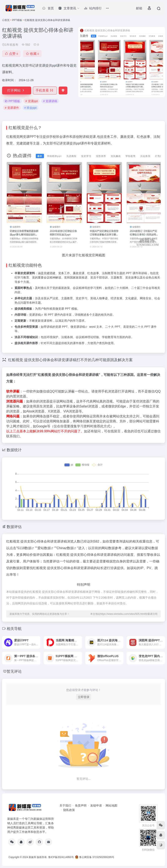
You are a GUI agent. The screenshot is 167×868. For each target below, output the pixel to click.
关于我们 (65, 806)
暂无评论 (14, 671)
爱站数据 (44, 548)
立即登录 (84, 697)
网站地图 (111, 806)
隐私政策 (69, 810)
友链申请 (96, 806)
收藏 (32, 54)
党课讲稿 (35, 315)
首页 (7, 20)
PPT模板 (17, 20)
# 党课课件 (12, 108)
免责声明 (81, 806)
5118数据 (25, 548)
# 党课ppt (32, 101)
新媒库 (32, 857)
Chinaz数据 (65, 548)
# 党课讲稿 (50, 101)
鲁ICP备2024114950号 (61, 857)
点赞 (11, 54)
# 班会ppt (30, 108)
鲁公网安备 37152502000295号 (95, 857)
